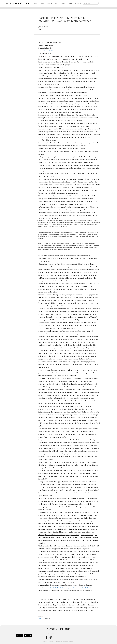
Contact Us (78, 3)
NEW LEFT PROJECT (46, 51)
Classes (63, 3)
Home (36, 3)
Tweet (40, 618)
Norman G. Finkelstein (18, 3)
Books (57, 3)
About (42, 3)
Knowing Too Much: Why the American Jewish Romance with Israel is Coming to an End (71, 588)
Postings (49, 3)
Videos (70, 3)
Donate (20, 636)
